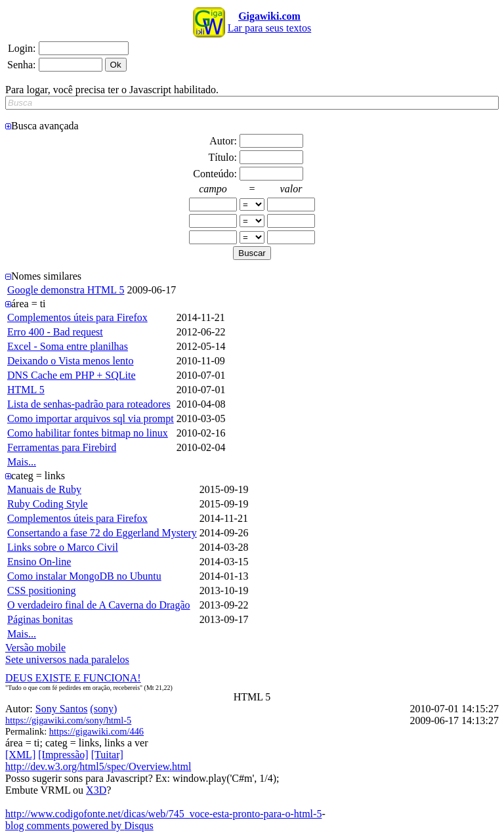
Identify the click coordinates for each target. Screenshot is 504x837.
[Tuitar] (107, 755)
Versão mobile (35, 648)
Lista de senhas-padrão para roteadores (89, 404)
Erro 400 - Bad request (55, 332)
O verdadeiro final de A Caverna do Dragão (99, 605)
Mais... (22, 462)
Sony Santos (62, 709)
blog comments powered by (79, 826)
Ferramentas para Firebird (62, 447)
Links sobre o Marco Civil (63, 547)
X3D (96, 790)
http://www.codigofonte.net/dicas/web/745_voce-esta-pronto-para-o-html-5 (163, 814)
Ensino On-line (39, 562)
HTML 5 (26, 390)
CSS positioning (41, 590)
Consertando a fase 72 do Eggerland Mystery (102, 533)
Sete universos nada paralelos (67, 659)
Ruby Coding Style (48, 504)
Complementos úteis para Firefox (77, 317)
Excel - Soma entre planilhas (68, 346)
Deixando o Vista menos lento (71, 361)
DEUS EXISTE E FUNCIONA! (73, 678)
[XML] (20, 755)
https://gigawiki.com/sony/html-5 (68, 720)
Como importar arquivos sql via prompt (91, 418)
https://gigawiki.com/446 (96, 731)
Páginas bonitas (40, 619)
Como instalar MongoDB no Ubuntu (84, 576)
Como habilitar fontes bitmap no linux (88, 433)
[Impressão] (63, 755)
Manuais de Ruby (44, 489)
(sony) (103, 709)
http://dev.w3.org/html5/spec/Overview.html (98, 766)
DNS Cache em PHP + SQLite (72, 375)
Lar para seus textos (270, 22)
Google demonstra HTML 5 (66, 290)
